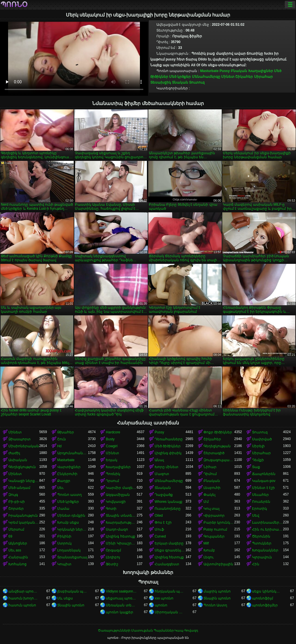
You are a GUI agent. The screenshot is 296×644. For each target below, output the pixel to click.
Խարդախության (121, 522)
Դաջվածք (164, 495)
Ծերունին (261, 536)
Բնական (239, 71)
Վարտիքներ (69, 467)
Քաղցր (64, 481)
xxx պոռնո (164, 598)
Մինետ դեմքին (71, 516)
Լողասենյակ (69, 550)
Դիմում (210, 474)
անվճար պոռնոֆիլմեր (24, 591)
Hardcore (113, 432)
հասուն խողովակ (24, 598)
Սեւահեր (260, 495)
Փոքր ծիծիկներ (218, 432)
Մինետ (228, 77)
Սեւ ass (15, 550)
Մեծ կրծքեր (180, 77)
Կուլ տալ (211, 509)
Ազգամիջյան (118, 495)
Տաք (256, 467)
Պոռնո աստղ (70, 495)
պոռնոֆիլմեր (265, 605)
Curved (160, 536)
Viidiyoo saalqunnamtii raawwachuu (121, 591)
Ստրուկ (64, 543)
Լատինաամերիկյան (268, 522)
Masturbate (209, 71)
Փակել (209, 495)
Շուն (62, 439)
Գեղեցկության (217, 446)
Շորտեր (16, 509)
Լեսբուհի (212, 488)
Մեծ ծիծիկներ (168, 446)
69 (10, 536)
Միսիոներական (24, 446)
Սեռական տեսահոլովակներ (121, 605)
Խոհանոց (17, 564)
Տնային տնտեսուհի (121, 516)
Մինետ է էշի (263, 488)
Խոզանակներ (265, 550)
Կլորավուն (262, 557)
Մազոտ (162, 474)
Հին (256, 564)
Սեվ (256, 516)
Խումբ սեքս (68, 522)
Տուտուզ (197, 82)
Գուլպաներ (214, 536)
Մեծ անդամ (19, 488)
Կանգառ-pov (264, 481)
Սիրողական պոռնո (170, 612)
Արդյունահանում (73, 453)
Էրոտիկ (260, 509)
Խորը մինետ (166, 467)
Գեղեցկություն (22, 467)
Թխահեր (66, 432)
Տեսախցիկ (161, 82)
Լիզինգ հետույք (120, 536)
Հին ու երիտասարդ (268, 529)
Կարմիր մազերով (121, 488)
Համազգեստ (167, 564)
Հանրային (18, 557)
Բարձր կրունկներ (219, 522)
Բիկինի (64, 536)
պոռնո (161, 605)
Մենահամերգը (206, 77)
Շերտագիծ (214, 453)
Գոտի (111, 509)
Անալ (159, 460)
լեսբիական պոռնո (73, 591)
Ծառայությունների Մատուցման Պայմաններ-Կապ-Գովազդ (148, 630)
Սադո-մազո (117, 529)
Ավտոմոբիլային (218, 564)
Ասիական (18, 460)
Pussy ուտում (215, 529)
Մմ (206, 502)
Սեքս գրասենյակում (170, 550)
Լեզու (209, 557)
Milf (206, 543)
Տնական (180, 82)
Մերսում (16, 529)
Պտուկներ (262, 543)
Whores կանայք (169, 502)
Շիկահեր (244, 77)
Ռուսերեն (261, 502)
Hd (59, 446)
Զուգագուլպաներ (219, 460)
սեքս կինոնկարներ (268, 591)
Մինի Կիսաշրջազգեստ (121, 543)
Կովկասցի (116, 502)
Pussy (225, 71)
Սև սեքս (65, 598)
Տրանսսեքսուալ (72, 557)
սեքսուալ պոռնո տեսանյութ (121, 598)
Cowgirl (112, 446)
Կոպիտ (64, 564)
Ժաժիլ (14, 453)
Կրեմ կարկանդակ (24, 522)
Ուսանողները (168, 509)
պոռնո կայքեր (119, 612)
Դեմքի (258, 460)
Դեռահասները (169, 439)
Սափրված (262, 439)
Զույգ (13, 495)
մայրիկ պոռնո (217, 591)
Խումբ (209, 550)
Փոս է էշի (163, 522)
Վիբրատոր (214, 516)
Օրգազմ (113, 550)
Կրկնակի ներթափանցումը (73, 529)
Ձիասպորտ (20, 439)
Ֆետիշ (112, 564)
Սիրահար (263, 77)
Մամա (63, 509)
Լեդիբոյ (113, 557)
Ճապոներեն (264, 474)
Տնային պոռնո (217, 598)
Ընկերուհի (67, 474)
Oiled (159, 516)
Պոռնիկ (113, 474)
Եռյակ (112, 460)
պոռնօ (14, 5)
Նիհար (210, 467)
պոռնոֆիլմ (263, 598)
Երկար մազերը (169, 543)
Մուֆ (159, 529)
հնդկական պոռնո (170, 591)
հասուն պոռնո (22, 605)
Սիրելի (258, 446)
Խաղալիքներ (261, 71)
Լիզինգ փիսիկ (168, 453)
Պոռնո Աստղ (215, 605)
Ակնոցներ (18, 543)
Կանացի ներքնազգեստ (24, 481)
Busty (110, 439)
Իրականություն (23, 516)
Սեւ (60, 488)
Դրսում (112, 481)
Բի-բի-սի (17, 502)
